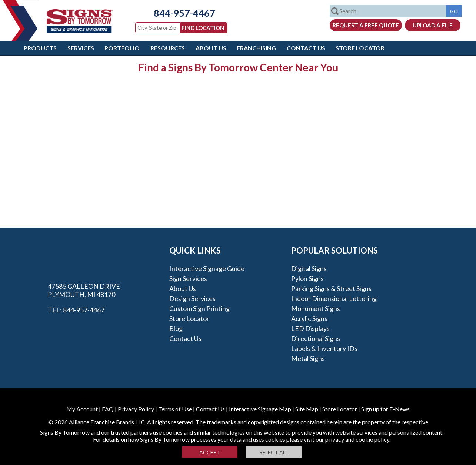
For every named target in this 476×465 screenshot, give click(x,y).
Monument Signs (316, 308)
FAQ (108, 409)
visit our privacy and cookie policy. (347, 439)
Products (40, 48)
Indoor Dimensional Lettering (334, 298)
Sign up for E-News (385, 409)
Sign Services (188, 278)
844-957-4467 (184, 13)
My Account (82, 409)
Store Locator (360, 48)
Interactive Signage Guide (207, 268)
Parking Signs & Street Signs (331, 288)
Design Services (192, 298)
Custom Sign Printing (199, 308)
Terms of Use (175, 409)
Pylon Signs (307, 278)
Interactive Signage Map (260, 409)
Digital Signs (309, 268)
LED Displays (310, 328)
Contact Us (306, 48)
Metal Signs (308, 358)
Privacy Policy (136, 409)
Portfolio (122, 48)
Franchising (256, 48)
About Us (211, 48)
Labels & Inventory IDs (324, 348)
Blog (176, 328)
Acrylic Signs (309, 318)
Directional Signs (316, 338)
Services (81, 48)
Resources (168, 48)
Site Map (307, 409)
